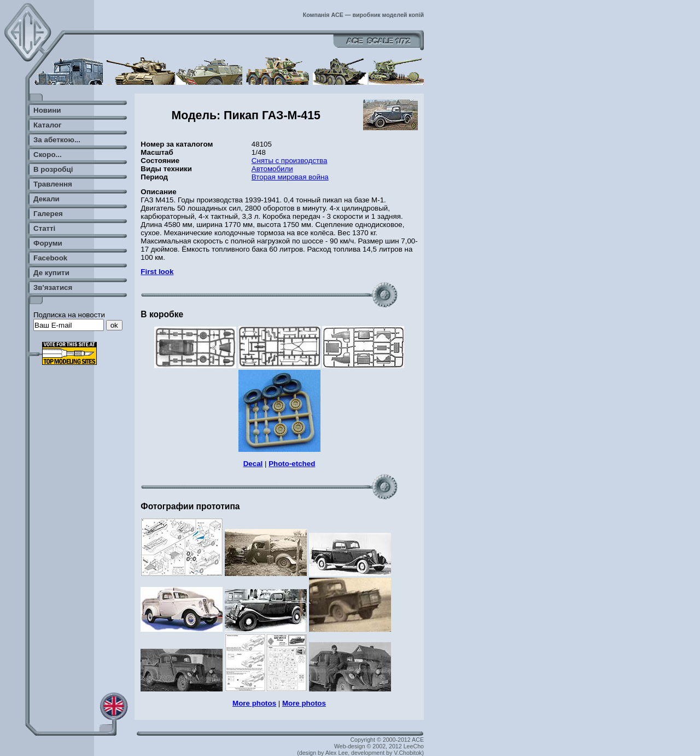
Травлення (53, 184)
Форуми (48, 243)
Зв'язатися (53, 287)
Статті (44, 228)
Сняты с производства (290, 161)
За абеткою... (57, 140)
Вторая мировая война (290, 177)
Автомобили (272, 169)
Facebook (50, 258)
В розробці (53, 169)
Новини (47, 110)
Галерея (48, 214)
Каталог (48, 125)
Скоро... (48, 155)
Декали (46, 199)
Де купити (51, 273)
